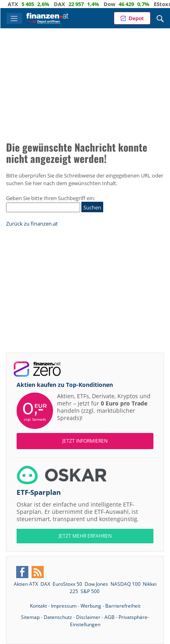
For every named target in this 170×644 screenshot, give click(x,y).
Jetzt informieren (85, 441)
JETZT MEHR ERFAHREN (85, 536)
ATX (20, 4)
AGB (109, 617)
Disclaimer (88, 617)
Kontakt (38, 606)
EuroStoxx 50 (67, 584)
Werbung (91, 606)
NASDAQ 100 (125, 584)
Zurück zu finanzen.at (32, 224)
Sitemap (30, 617)
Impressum (64, 606)
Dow (117, 4)
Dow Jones (96, 584)
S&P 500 (90, 591)
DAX (67, 4)
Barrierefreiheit (123, 606)
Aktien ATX (26, 584)
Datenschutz (58, 617)
